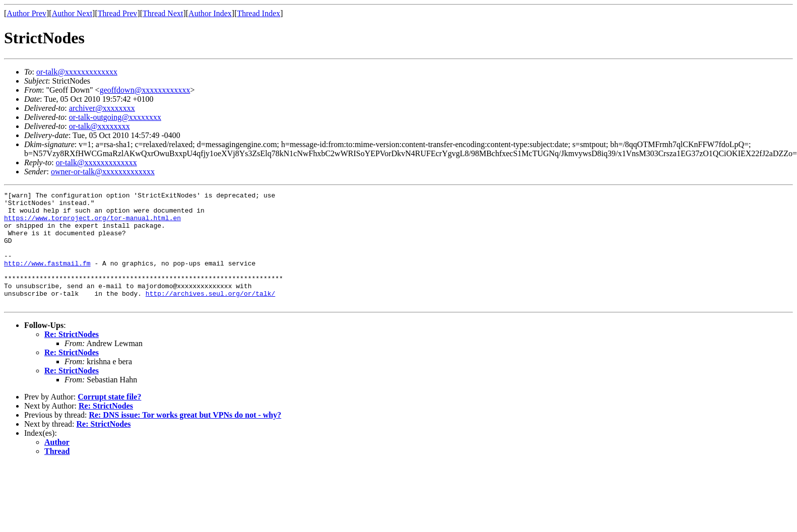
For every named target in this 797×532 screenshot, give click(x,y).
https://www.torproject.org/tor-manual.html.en (92, 224)
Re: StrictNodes (72, 357)
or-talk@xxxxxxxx (99, 126)
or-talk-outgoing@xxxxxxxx (115, 117)
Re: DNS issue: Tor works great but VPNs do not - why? (185, 438)
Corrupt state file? (109, 419)
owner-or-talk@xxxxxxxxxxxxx (103, 172)
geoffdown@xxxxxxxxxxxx (145, 90)
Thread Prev (118, 13)
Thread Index (259, 13)
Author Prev (26, 13)
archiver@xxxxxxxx (102, 108)
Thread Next (163, 13)
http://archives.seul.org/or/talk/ (210, 314)
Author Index (210, 13)
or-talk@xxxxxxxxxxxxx (77, 72)
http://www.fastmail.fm (47, 278)
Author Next (72, 13)
